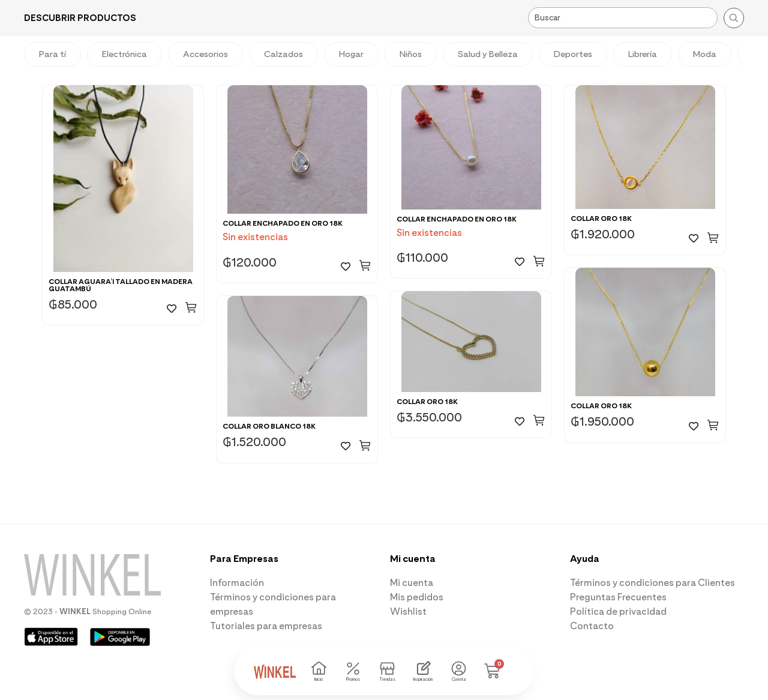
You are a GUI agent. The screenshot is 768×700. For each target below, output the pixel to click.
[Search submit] (734, 18)
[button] (80, 18)
